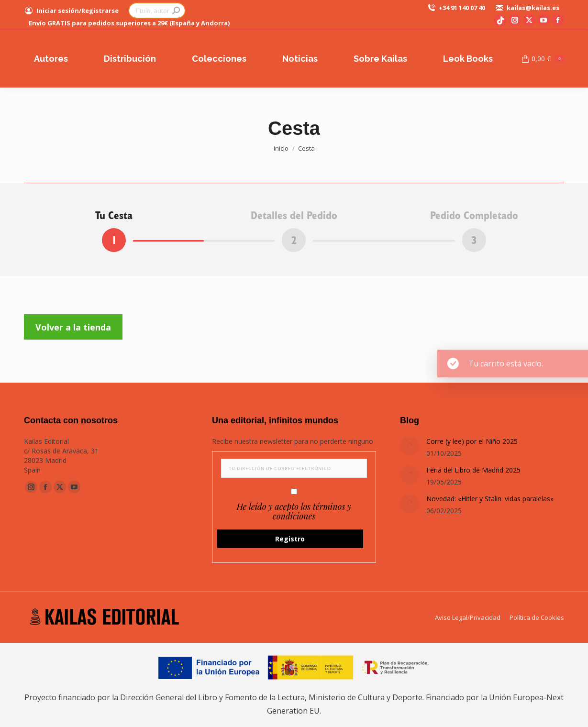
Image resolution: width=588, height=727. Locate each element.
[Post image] (410, 446)
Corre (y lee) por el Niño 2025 (472, 441)
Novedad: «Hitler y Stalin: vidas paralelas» (490, 499)
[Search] (157, 11)
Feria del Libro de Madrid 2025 (473, 470)
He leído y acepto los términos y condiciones (294, 511)
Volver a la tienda (73, 327)
